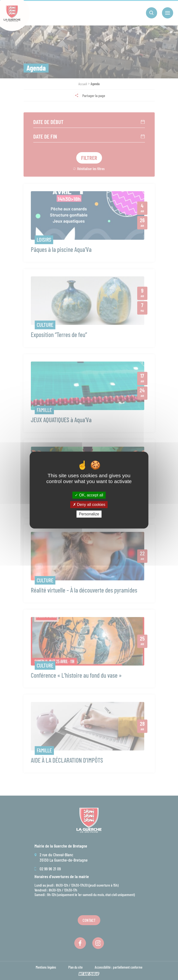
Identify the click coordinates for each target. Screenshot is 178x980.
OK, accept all (89, 495)
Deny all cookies (89, 505)
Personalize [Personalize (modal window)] (89, 514)
